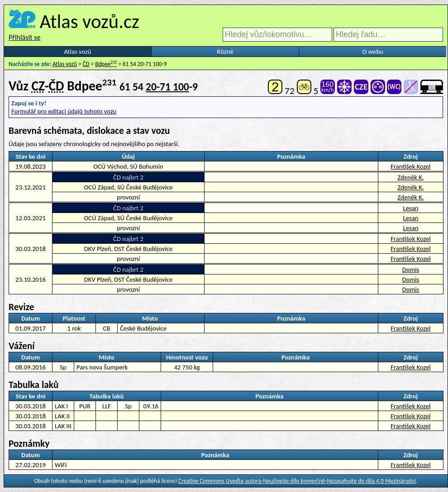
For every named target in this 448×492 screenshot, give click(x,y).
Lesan (411, 208)
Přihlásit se (24, 37)
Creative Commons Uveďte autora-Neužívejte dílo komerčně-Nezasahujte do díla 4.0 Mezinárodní (297, 481)
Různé (225, 52)
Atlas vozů (78, 52)
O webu (372, 52)
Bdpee (106, 64)
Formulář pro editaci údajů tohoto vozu (64, 111)
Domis (411, 270)
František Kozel (410, 166)
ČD (86, 64)
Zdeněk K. (410, 177)
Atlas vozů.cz (90, 21)
